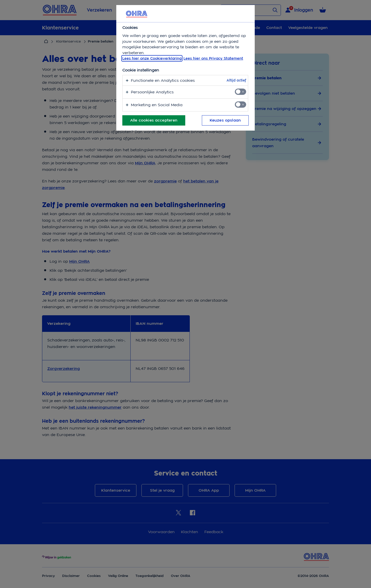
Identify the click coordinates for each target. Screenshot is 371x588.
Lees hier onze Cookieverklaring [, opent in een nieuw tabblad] (152, 58)
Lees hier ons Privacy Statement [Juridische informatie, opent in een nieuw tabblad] (213, 58)
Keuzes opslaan (225, 120)
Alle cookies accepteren (154, 120)
